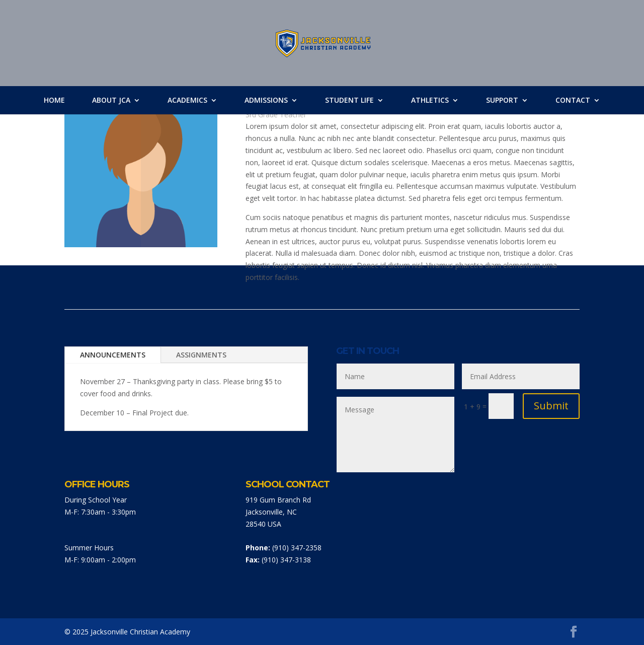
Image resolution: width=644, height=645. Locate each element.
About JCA (111, 100)
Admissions (266, 100)
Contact (573, 100)
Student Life (349, 100)
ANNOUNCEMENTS (113, 355)
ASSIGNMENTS (201, 355)
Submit (551, 406)
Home (54, 100)
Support (502, 100)
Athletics (430, 100)
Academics (187, 100)
